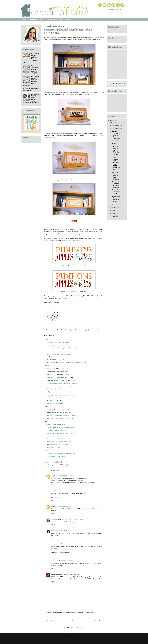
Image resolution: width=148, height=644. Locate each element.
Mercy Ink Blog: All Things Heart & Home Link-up (61, 380)
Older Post (98, 621)
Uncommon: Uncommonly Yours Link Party (59, 386)
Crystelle (54, 491)
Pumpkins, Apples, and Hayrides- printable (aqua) (74, 265)
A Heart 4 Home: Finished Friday (56, 424)
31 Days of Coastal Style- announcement (31, 90)
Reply (53, 485)
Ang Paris (54, 476)
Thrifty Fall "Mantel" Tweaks (115, 153)
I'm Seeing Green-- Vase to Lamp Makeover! (116, 176)
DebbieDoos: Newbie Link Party (56, 357)
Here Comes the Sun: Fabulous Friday (57, 436)
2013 (112, 120)
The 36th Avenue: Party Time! (55, 401)
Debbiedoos (55, 531)
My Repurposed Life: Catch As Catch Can (58, 413)
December (116, 125)
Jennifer (54, 561)
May (114, 216)
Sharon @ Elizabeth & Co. (59, 519)
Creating (51, 465)
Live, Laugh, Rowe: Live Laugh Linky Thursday (60, 410)
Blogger (86, 640)
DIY (62, 465)
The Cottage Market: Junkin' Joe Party (57, 445)
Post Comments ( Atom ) (78, 627)
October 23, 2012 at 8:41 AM (65, 476)
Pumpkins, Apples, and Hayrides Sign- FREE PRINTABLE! (116, 163)
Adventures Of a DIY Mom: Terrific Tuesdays (60, 369)
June (114, 213)
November (116, 128)
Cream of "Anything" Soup (116, 192)
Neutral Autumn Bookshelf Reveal (116, 146)
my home (69, 20)
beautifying (51, 20)
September (116, 205)
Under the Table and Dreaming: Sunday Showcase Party (62, 348)
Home (74, 621)
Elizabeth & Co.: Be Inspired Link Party (58, 374)
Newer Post (50, 621)
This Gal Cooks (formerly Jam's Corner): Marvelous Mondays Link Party (67, 363)
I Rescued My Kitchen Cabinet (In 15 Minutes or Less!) (116, 137)
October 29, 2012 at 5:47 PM (66, 544)
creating (42, 20)
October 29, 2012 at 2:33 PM (66, 531)
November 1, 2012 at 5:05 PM (71, 574)
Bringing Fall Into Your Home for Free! (116, 199)
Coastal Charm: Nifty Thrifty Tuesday (57, 372)
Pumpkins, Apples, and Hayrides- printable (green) (74, 291)
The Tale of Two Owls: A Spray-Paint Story (116, 185)
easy (65, 465)
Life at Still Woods (57, 574)
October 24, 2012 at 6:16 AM (65, 506)
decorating (57, 465)
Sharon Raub (73, 640)
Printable (69, 465)
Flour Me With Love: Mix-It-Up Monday (58, 360)
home (25, 20)
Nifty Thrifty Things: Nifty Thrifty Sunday (59, 342)
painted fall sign (69, 133)
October (115, 131)
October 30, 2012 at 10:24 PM (65, 561)
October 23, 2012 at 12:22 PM (65, 491)
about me (33, 20)
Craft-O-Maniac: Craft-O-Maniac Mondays (59, 354)
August (114, 208)
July (114, 211)
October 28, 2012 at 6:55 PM (75, 519)
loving (60, 20)
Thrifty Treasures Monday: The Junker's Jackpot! (36, 69)
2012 (112, 123)
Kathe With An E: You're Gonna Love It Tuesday (60, 377)
